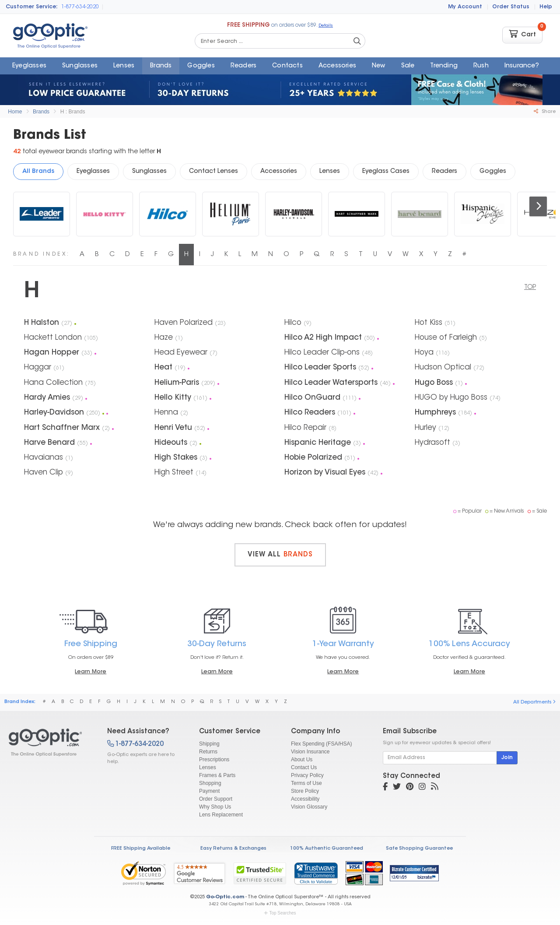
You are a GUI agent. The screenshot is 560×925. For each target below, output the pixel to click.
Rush (481, 66)
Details (326, 26)
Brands (161, 66)
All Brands (38, 172)
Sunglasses (80, 66)
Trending (444, 66)
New (379, 66)
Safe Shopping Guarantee (419, 849)
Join (507, 758)
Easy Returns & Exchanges (233, 849)
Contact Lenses (213, 172)
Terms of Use (306, 783)
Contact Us (304, 767)
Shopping (210, 783)
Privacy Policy (307, 775)
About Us (302, 760)
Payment (209, 791)
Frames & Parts (217, 775)
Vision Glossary (309, 807)
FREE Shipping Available (141, 849)
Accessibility (305, 799)
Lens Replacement (221, 815)
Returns (208, 752)
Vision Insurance (310, 752)
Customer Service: (32, 7)
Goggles (201, 66)
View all (280, 555)
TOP (530, 288)
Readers (243, 66)
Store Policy (305, 791)
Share (545, 112)
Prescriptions (214, 760)
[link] (316, 873)
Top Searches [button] (280, 913)
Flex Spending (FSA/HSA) (321, 744)
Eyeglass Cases (386, 172)
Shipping (209, 744)
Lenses (124, 66)
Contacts (287, 66)
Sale (408, 66)
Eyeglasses (29, 66)
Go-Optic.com (225, 897)
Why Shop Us (215, 807)
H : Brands (73, 112)
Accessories (337, 66)
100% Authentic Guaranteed (327, 849)
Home (15, 112)
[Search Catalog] (357, 41)
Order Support (216, 799)
